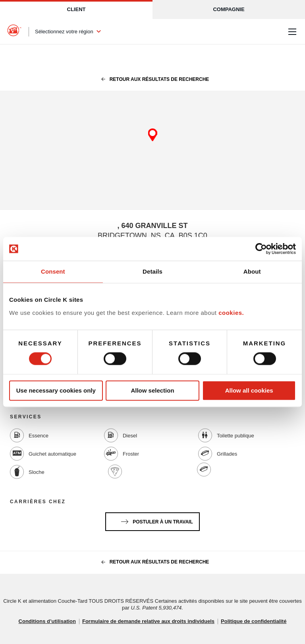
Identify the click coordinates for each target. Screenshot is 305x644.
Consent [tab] (53, 271)
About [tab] (252, 271)
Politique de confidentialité (254, 621)
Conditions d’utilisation (47, 621)
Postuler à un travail (155, 520)
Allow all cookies (249, 390)
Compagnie (229, 9)
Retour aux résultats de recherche (153, 79)
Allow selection (152, 390)
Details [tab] (152, 271)
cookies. (231, 313)
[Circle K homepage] (14, 32)
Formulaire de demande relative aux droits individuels (148, 621)
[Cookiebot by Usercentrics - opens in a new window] (261, 249)
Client (76, 9)
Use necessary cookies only (56, 390)
